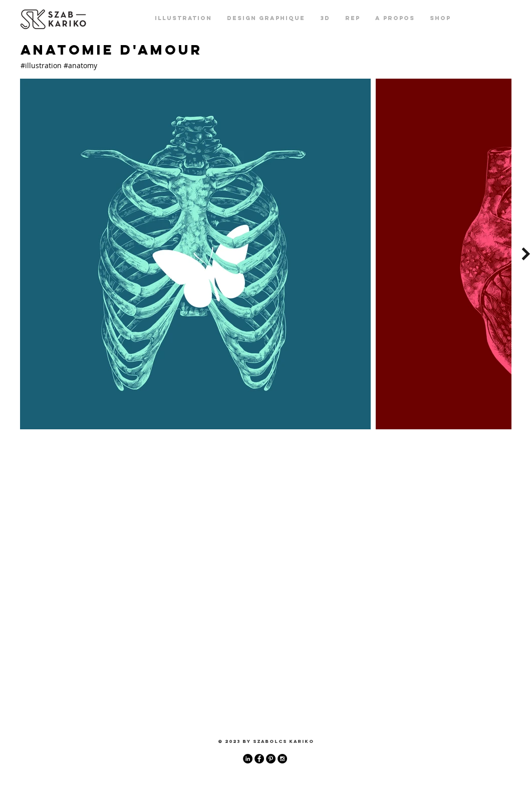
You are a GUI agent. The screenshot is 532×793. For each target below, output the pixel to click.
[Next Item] (526, 254)
